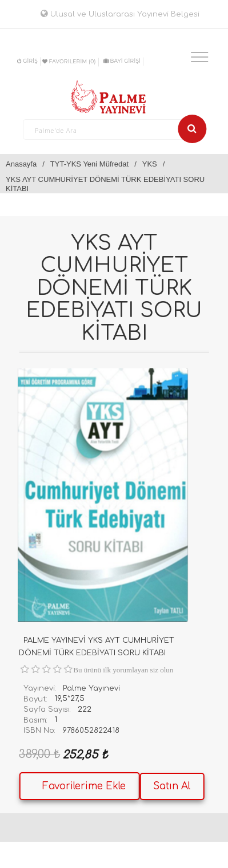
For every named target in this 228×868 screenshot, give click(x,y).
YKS (150, 164)
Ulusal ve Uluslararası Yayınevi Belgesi (120, 14)
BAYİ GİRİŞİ (122, 61)
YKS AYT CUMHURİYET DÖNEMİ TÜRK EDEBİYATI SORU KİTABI (105, 184)
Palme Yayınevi (91, 688)
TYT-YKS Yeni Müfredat (89, 164)
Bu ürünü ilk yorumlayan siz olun (123, 670)
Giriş (27, 61)
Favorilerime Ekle (84, 786)
